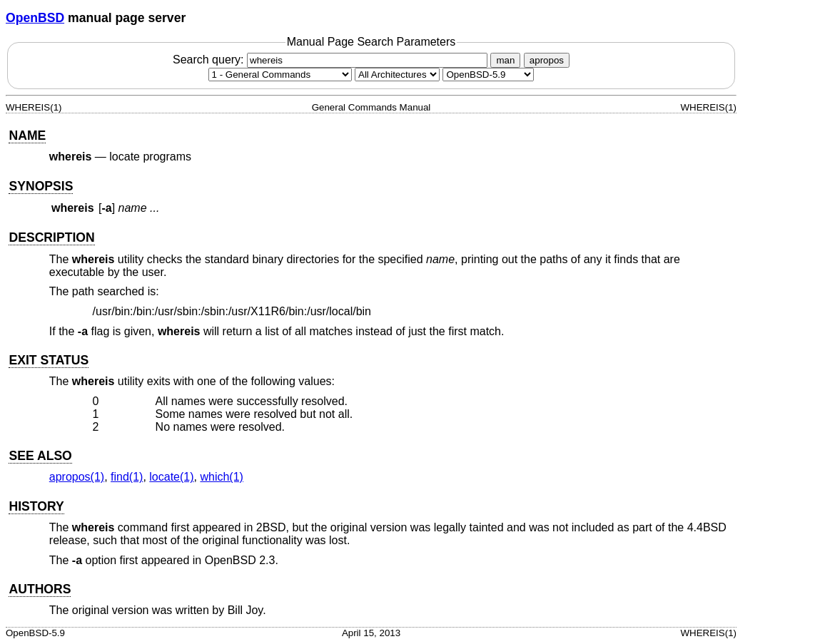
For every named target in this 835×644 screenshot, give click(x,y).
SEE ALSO (40, 456)
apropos (547, 60)
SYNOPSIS (41, 186)
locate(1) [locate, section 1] (171, 477)
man (505, 60)
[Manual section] (280, 75)
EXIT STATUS (49, 360)
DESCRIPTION (51, 237)
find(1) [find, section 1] (127, 477)
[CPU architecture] (397, 75)
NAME (27, 136)
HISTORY (36, 506)
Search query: (332, 60)
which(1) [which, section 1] (221, 477)
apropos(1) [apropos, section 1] (77, 477)
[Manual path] (488, 75)
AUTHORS (40, 589)
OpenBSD (35, 18)
